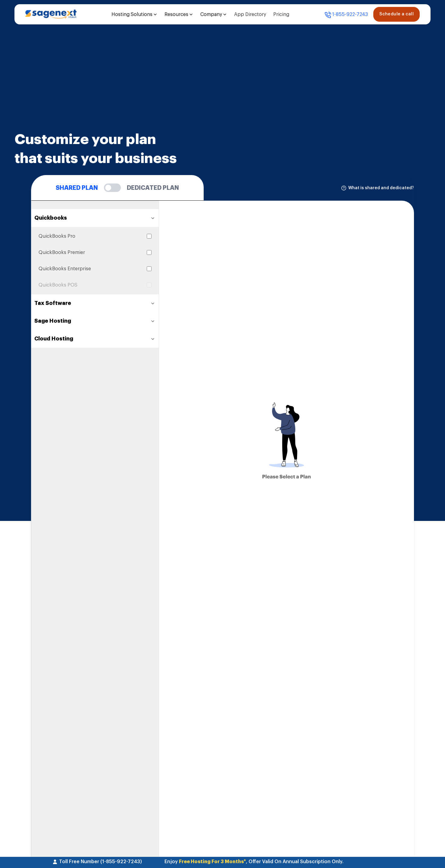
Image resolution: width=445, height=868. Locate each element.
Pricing (281, 14)
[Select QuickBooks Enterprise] (149, 269)
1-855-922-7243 (346, 15)
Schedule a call (396, 14)
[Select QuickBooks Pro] (149, 236)
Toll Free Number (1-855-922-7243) (97, 862)
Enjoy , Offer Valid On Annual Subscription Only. (254, 862)
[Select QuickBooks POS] (149, 285)
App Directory (250, 14)
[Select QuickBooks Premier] (149, 252)
